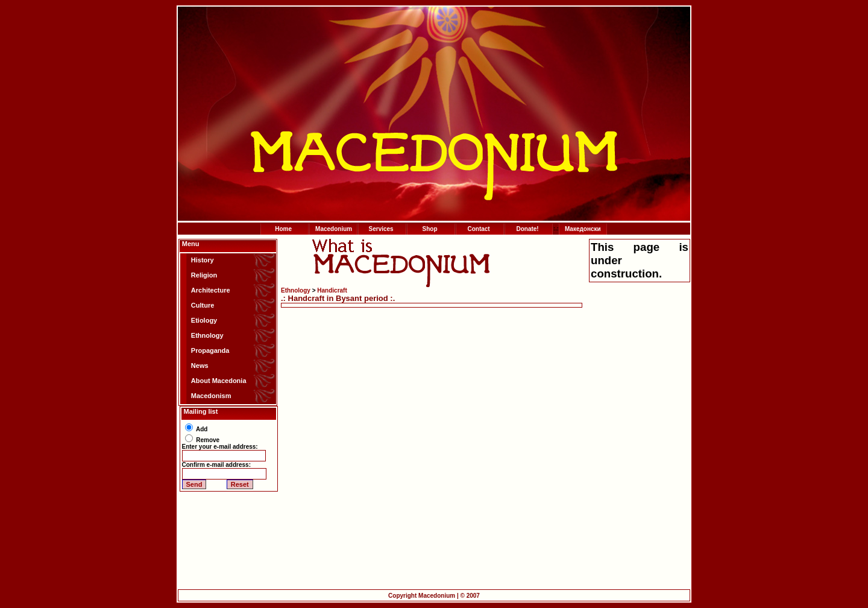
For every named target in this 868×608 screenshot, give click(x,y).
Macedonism (211, 396)
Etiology (204, 320)
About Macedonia (219, 381)
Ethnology (207, 335)
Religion (204, 275)
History (203, 260)
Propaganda (210, 350)
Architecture (211, 290)
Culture (203, 305)
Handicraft (332, 290)
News (200, 366)
